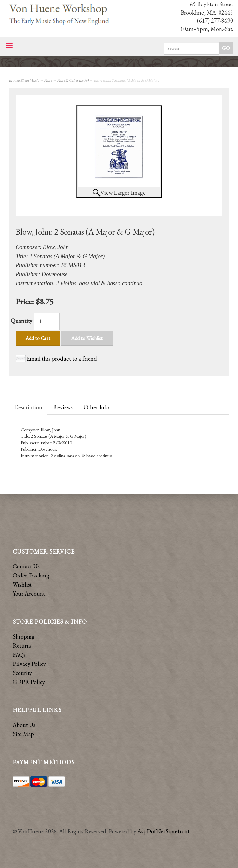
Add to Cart (38, 338)
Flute (48, 80)
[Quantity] (47, 321)
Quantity (22, 321)
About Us (24, 725)
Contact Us (26, 566)
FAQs (19, 655)
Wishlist (22, 584)
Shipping (24, 637)
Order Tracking (31, 575)
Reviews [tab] (63, 407)
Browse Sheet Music (24, 80)
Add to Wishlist (87, 338)
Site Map (23, 734)
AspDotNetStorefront (164, 831)
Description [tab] (28, 407)
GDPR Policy (29, 682)
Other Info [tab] (96, 407)
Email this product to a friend (62, 359)
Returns (22, 646)
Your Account (29, 593)
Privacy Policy (29, 664)
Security (22, 673)
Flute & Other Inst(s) (73, 80)
